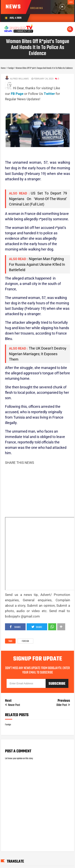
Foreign (25, 641)
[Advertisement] (40, 107)
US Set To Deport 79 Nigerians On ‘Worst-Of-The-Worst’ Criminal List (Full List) (38, 199)
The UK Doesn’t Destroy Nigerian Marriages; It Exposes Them (38, 354)
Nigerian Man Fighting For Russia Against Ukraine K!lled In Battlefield (37, 264)
